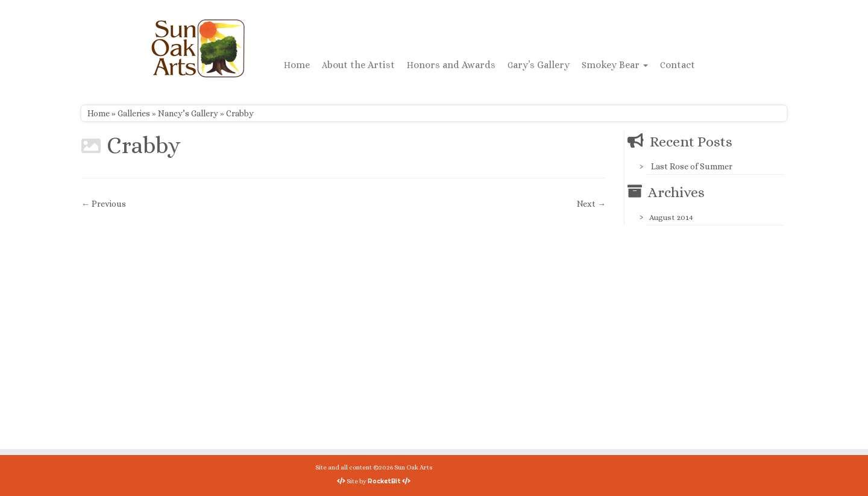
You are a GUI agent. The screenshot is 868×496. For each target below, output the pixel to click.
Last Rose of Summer (692, 166)
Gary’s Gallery (539, 65)
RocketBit (384, 481)
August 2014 (671, 217)
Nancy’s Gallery (188, 113)
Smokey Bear (615, 65)
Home (297, 65)
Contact (678, 65)
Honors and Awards (451, 65)
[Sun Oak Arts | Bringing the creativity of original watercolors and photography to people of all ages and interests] (198, 48)
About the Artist (358, 65)
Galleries (134, 113)
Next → (591, 204)
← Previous (104, 204)
